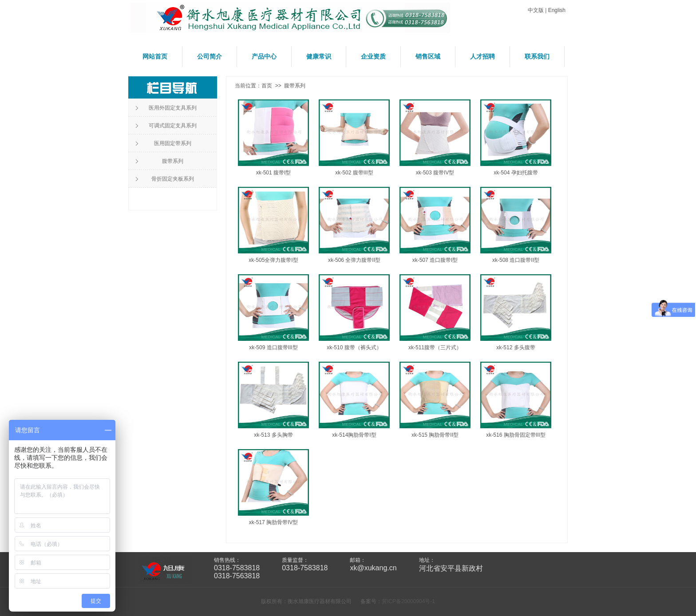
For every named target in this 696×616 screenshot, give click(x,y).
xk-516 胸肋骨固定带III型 (516, 435)
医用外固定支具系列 (173, 108)
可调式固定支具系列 (173, 126)
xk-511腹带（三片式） (435, 347)
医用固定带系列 (173, 143)
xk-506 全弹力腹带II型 (354, 260)
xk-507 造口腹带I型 (435, 260)
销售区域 (428, 56)
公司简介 (210, 56)
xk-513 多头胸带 (273, 435)
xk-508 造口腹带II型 (516, 260)
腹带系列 (173, 161)
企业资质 (373, 56)
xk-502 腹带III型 (354, 173)
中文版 (536, 10)
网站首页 (155, 56)
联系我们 (537, 56)
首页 (267, 86)
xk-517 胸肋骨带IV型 (274, 522)
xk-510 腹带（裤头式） (354, 347)
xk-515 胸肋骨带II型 (435, 435)
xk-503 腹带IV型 (435, 173)
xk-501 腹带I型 (274, 173)
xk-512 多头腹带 (516, 347)
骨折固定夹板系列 (173, 179)
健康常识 (319, 56)
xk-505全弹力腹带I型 (273, 260)
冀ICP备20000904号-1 (408, 601)
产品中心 (264, 56)
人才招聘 (482, 56)
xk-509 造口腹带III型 (273, 347)
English (557, 10)
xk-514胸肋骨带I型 (354, 435)
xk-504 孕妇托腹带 (516, 173)
